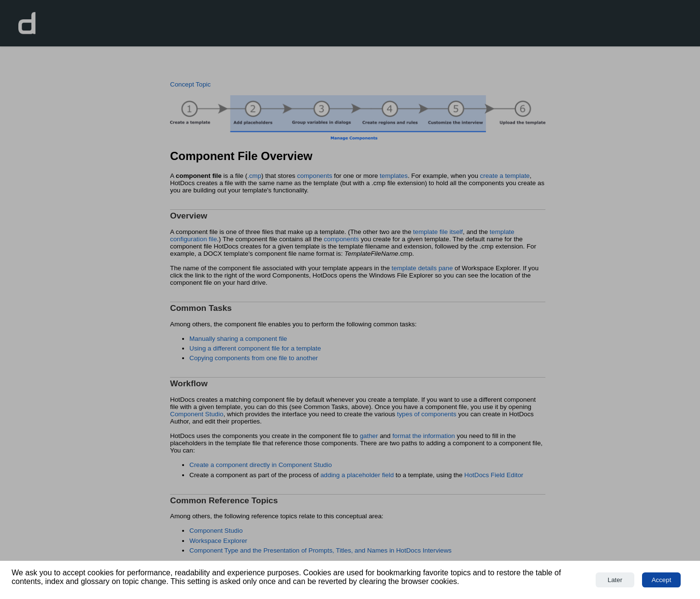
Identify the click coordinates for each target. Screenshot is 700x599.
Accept (662, 580)
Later (615, 580)
